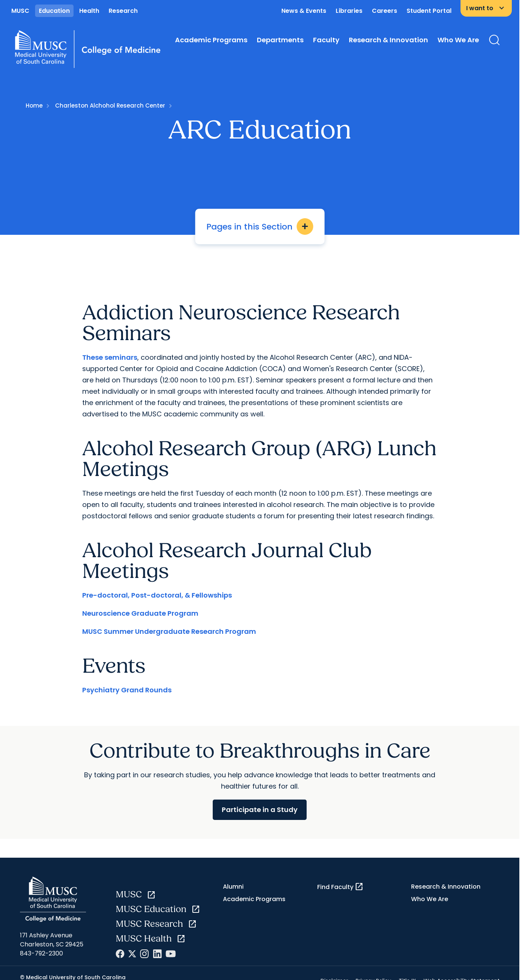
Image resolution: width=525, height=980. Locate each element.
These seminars (110, 349)
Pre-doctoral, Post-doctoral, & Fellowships (157, 587)
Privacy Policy (373, 973)
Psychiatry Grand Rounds (127, 682)
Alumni (233, 879)
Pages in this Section (260, 227)
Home (34, 106)
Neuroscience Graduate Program (140, 605)
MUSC (20, 11)
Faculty (326, 40)
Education (54, 11)
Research (123, 11)
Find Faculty (340, 879)
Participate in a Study (260, 801)
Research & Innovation (388, 40)
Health (89, 11)
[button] (260, 482)
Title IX (407, 973)
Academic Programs (211, 40)
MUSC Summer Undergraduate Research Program (169, 623)
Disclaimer (334, 973)
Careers (385, 11)
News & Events (304, 11)
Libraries (349, 11)
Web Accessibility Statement (462, 973)
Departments (280, 40)
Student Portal (429, 11)
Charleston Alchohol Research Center (110, 106)
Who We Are (458, 40)
